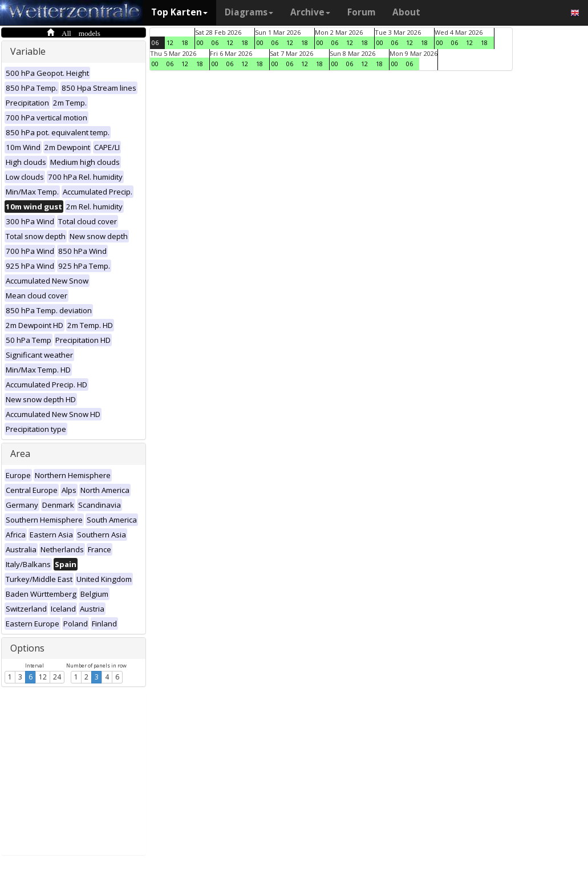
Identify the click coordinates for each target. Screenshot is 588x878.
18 (185, 43)
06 (155, 43)
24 (57, 677)
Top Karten (179, 12)
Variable (28, 51)
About (406, 12)
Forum (361, 12)
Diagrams (249, 12)
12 (43, 677)
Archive (310, 12)
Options (27, 648)
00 (200, 43)
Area (20, 454)
